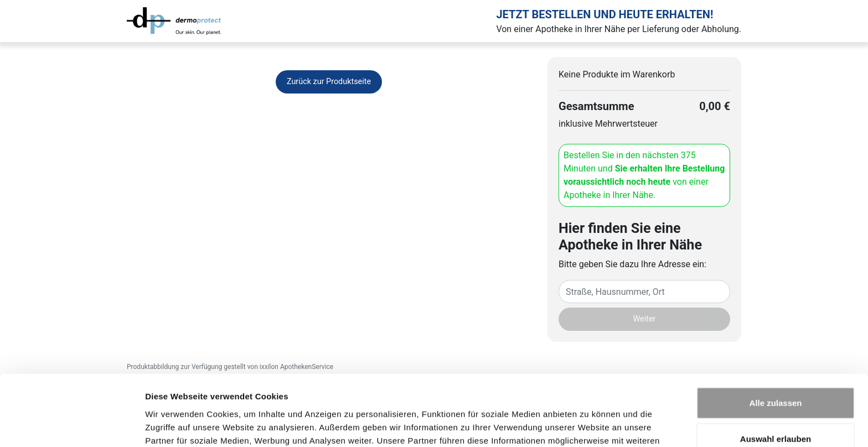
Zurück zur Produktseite (329, 82)
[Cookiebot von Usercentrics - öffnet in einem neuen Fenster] (72, 425)
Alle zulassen (775, 338)
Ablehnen (776, 411)
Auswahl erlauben (776, 375)
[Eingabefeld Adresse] (644, 292)
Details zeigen (589, 425)
